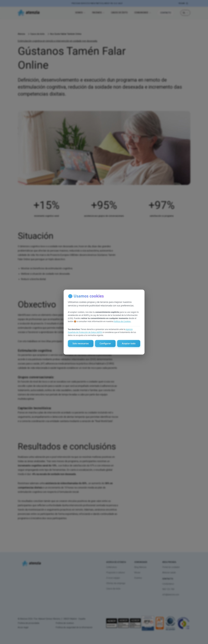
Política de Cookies (122, 321)
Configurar (105, 343)
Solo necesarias (81, 343)
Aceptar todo (129, 343)
